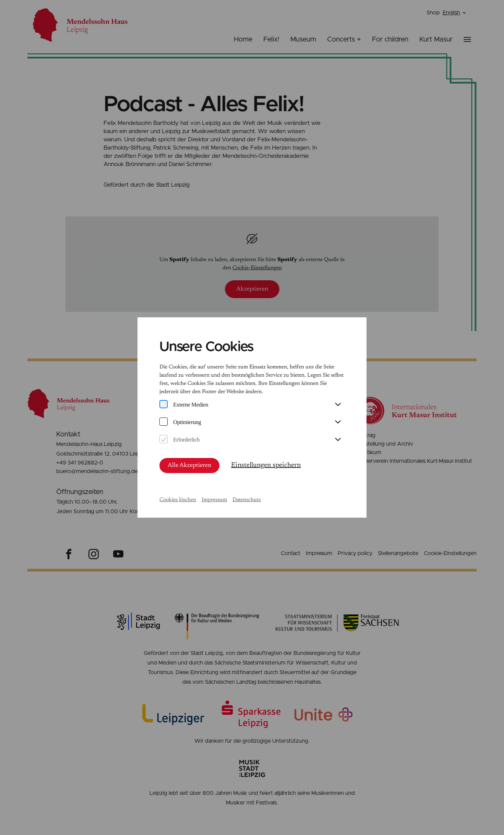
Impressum (214, 500)
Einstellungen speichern (266, 465)
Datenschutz (247, 500)
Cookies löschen (178, 500)
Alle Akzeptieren (189, 466)
